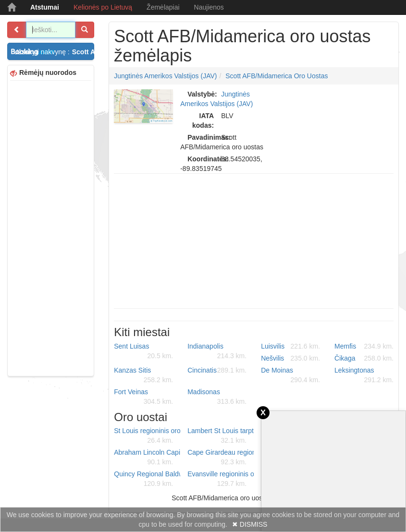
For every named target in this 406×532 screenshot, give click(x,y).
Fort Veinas (143, 397)
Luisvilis (290, 346)
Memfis (364, 346)
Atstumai (45, 7)
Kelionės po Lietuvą (103, 7)
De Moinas (290, 375)
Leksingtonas (364, 375)
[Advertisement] (51, 227)
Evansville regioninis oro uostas (221, 479)
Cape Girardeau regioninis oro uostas (221, 458)
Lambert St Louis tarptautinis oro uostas (221, 436)
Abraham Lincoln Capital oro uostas (147, 458)
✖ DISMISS (250, 524)
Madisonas (217, 397)
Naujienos (209, 7)
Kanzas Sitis (143, 375)
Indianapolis (217, 351)
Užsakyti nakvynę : (54, 52)
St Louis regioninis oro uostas (147, 436)
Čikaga (364, 358)
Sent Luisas (143, 351)
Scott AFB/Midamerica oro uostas (277, 76)
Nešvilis (290, 358)
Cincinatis (217, 370)
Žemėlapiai (163, 7)
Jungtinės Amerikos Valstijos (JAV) (165, 76)
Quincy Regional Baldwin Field (147, 479)
